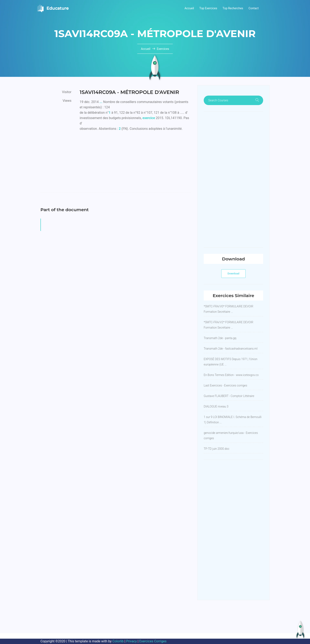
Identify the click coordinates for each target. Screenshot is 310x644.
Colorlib (118, 641)
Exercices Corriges (153, 641)
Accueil (189, 8)
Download (234, 273)
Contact (254, 8)
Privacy (131, 641)
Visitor (67, 92)
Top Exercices (208, 8)
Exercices (163, 49)
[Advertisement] (135, 164)
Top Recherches (233, 8)
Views (67, 101)
